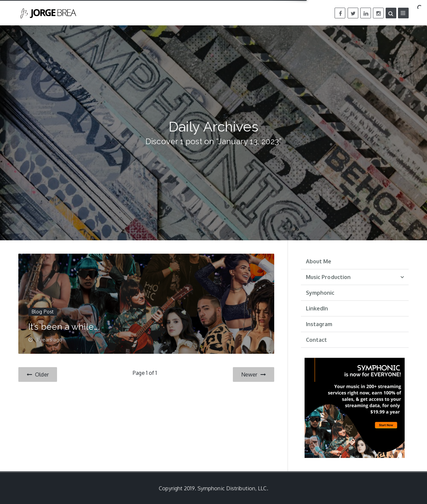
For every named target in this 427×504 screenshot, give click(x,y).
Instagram (319, 324)
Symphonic (320, 293)
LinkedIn (317, 308)
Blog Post (43, 312)
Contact (317, 340)
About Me (319, 261)
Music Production (328, 277)
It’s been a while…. (64, 327)
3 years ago (49, 340)
